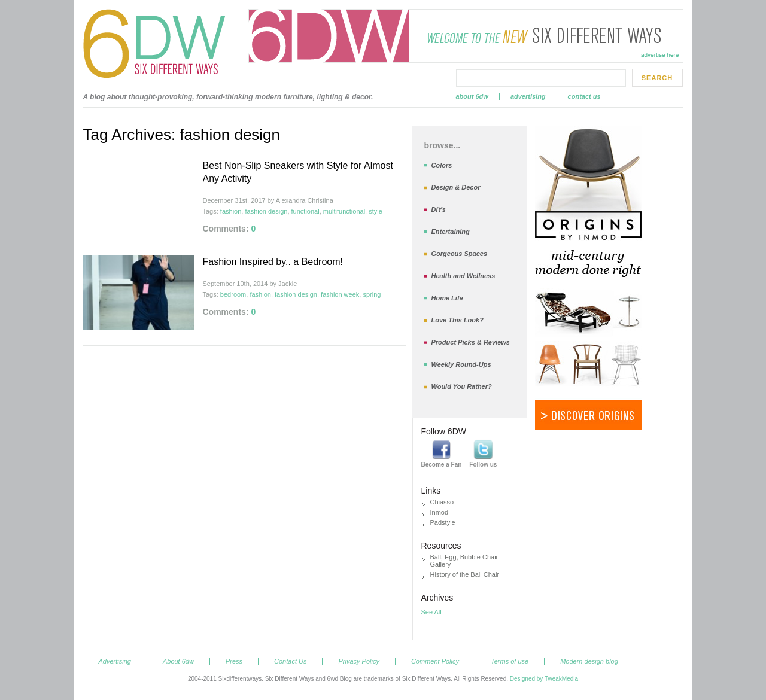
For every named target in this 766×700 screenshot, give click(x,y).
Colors (442, 165)
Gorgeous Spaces (460, 254)
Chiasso (442, 502)
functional (306, 211)
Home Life (447, 298)
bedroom (233, 294)
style (376, 211)
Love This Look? (458, 320)
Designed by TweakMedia (544, 679)
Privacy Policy (358, 661)
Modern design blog (589, 661)
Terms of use (510, 661)
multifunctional (344, 211)
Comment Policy (435, 661)
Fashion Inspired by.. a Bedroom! (273, 262)
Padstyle (443, 522)
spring (372, 294)
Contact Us (584, 96)
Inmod (440, 512)
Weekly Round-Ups (461, 364)
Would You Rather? (462, 386)
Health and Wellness (463, 276)
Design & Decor (456, 187)
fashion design (266, 211)
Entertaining (451, 232)
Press (234, 661)
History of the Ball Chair (465, 574)
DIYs (439, 209)
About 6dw (472, 96)
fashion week (340, 294)
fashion (231, 211)
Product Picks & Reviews (471, 342)
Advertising (528, 96)
